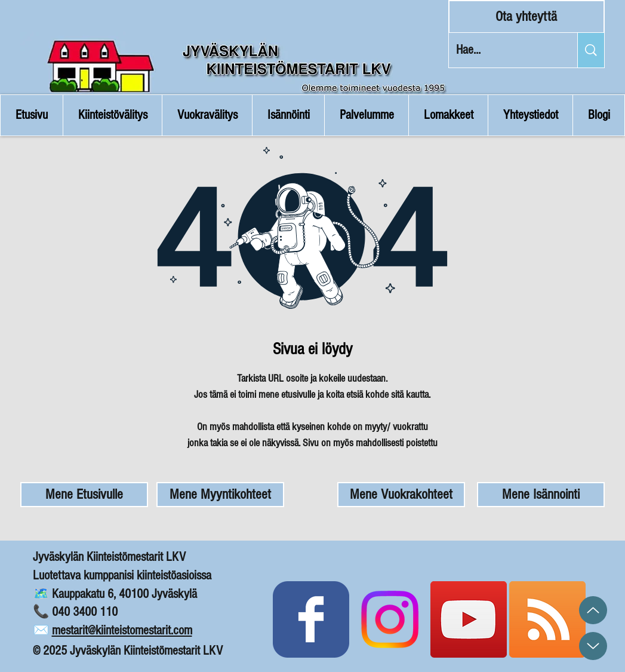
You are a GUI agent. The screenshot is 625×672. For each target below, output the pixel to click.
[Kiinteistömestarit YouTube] (469, 619)
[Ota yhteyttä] (527, 17)
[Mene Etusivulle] (84, 495)
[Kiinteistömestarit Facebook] (311, 619)
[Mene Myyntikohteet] (220, 495)
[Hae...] (504, 50)
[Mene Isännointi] (541, 495)
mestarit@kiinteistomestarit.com (122, 630)
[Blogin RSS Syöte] (547, 619)
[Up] (593, 610)
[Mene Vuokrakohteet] (401, 495)
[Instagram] (390, 619)
